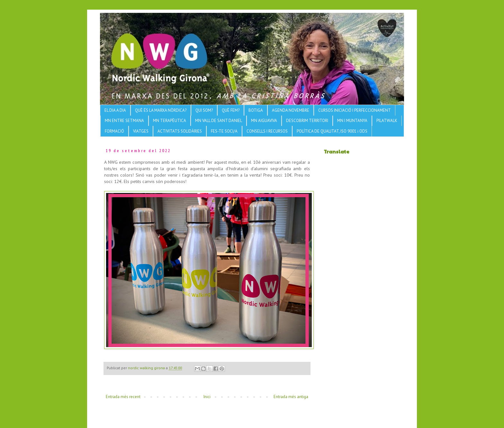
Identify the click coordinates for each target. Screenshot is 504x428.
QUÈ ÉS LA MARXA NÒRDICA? (161, 110)
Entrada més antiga (291, 397)
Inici (207, 397)
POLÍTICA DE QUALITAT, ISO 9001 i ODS (332, 131)
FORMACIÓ (114, 131)
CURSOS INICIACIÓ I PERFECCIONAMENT (355, 110)
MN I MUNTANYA (352, 121)
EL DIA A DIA (115, 110)
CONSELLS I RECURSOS (267, 131)
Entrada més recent (123, 397)
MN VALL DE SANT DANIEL (219, 121)
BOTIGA (256, 110)
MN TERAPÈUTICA (170, 121)
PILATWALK (387, 121)
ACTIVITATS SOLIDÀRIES (180, 131)
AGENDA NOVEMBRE (291, 110)
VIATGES (141, 131)
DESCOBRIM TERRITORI (307, 121)
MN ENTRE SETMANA (124, 121)
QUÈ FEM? (231, 110)
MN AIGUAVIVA (264, 121)
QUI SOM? (204, 110)
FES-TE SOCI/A (224, 131)
